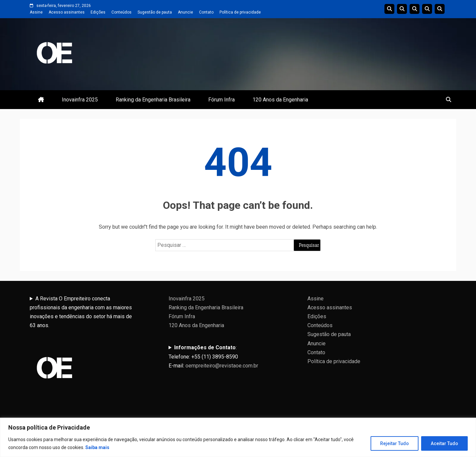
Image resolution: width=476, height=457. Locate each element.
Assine (36, 12)
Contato (206, 12)
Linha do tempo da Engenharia (402, 9)
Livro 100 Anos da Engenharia (440, 9)
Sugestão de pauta (155, 12)
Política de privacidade (240, 12)
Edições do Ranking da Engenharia (415, 9)
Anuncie (185, 12)
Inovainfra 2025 (80, 100)
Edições (98, 12)
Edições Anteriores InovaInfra (427, 9)
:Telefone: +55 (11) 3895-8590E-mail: (213, 356)
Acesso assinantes (67, 12)
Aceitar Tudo (444, 443)
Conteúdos (121, 12)
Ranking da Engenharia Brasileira (153, 100)
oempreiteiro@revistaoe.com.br (222, 366)
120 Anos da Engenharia (280, 100)
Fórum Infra (221, 100)
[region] (238, 437)
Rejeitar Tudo (395, 443)
